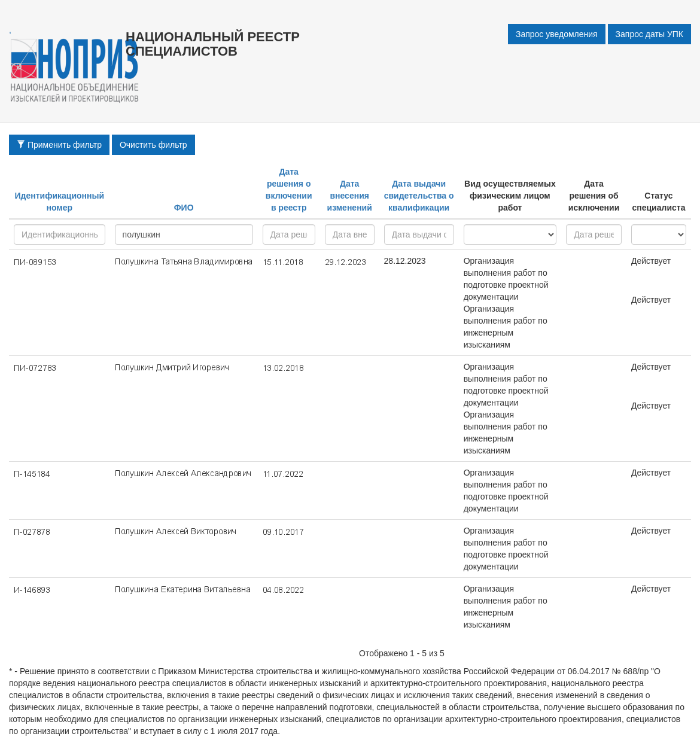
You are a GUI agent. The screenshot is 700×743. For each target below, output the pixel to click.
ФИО (184, 208)
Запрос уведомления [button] (557, 34)
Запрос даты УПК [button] (649, 34)
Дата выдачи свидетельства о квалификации (419, 196)
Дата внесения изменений (350, 196)
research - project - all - (510, 235)
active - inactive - (659, 235)
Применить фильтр (59, 145)
